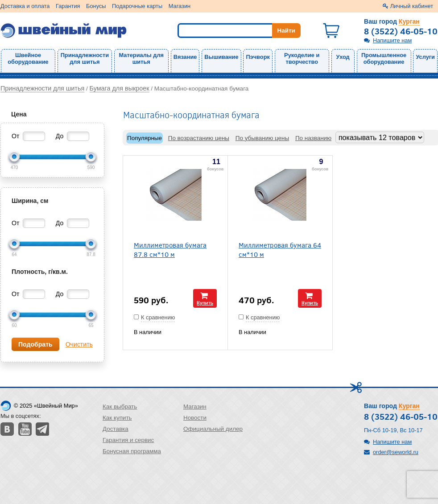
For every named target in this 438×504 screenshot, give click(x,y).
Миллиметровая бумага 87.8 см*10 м (170, 249)
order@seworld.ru (396, 452)
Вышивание (221, 57)
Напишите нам (392, 40)
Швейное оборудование (28, 58)
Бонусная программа (132, 451)
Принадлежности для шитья (85, 58)
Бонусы (96, 6)
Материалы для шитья (141, 58)
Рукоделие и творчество (302, 58)
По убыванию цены (262, 138)
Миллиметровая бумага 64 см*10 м (280, 249)
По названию (313, 138)
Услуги (425, 57)
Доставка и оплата (25, 6)
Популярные (145, 138)
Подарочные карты (137, 6)
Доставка (116, 429)
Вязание (185, 57)
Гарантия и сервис (128, 440)
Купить (205, 303)
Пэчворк (258, 57)
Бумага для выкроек (120, 88)
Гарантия (68, 6)
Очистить (79, 344)
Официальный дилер (213, 429)
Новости (195, 418)
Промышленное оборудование (384, 58)
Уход (343, 57)
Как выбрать (120, 407)
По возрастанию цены (199, 138)
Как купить (117, 418)
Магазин (180, 6)
